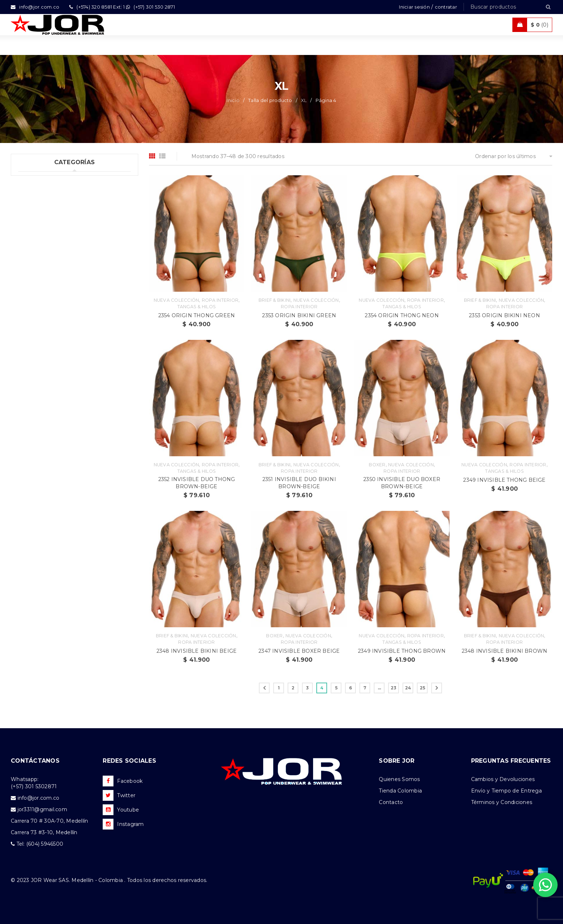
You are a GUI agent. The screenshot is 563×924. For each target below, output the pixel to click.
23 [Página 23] (394, 688)
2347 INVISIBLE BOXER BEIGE (299, 651)
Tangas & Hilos (197, 307)
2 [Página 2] (293, 688)
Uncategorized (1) (41, 180)
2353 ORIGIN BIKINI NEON (504, 315)
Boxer (377, 465)
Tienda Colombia (400, 791)
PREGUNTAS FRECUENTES (511, 761)
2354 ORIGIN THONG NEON (402, 315)
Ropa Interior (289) (43, 195)
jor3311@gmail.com (42, 809)
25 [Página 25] (423, 688)
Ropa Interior (220, 300)
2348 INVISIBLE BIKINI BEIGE (197, 651)
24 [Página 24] (408, 688)
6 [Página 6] (350, 688)
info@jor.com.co (39, 798)
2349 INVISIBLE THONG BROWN (402, 651)
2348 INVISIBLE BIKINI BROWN (504, 651)
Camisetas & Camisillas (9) (52, 298)
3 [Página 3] (307, 688)
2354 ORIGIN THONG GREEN (197, 315)
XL (304, 100)
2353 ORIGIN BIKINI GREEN (299, 315)
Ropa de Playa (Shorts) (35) (53, 254)
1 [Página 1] (279, 688)
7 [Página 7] (365, 688)
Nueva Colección (176, 300)
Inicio (233, 100)
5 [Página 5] (336, 688)
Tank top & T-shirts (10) (48, 209)
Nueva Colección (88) (46, 283)
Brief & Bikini (275, 300)
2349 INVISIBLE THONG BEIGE (504, 480)
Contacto (391, 802)
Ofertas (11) (33, 268)
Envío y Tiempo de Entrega (506, 791)
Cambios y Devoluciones (503, 779)
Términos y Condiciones (502, 802)
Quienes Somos (399, 779)
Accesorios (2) (36, 313)
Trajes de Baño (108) (45, 224)
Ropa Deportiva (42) (44, 239)
